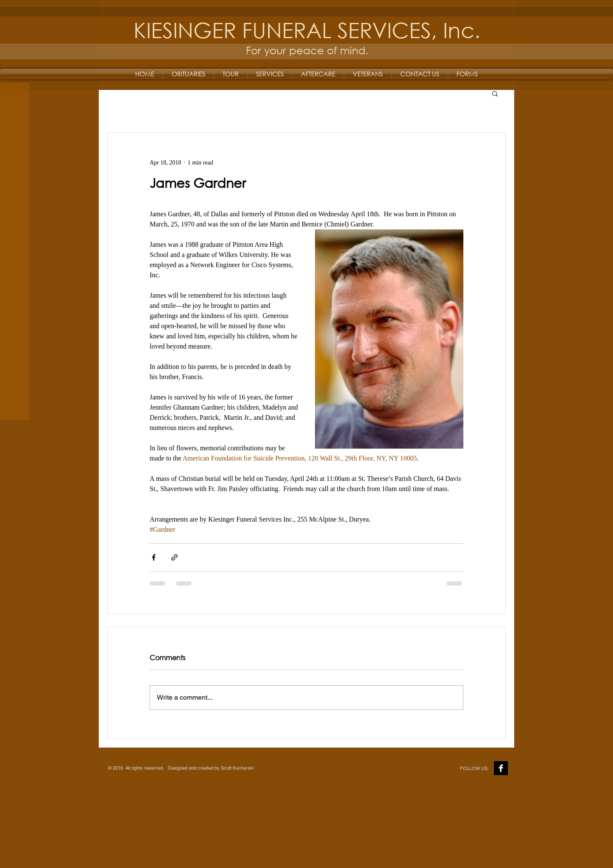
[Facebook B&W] (501, 768)
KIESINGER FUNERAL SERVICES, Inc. (307, 29)
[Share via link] (174, 557)
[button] (495, 93)
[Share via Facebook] (154, 557)
